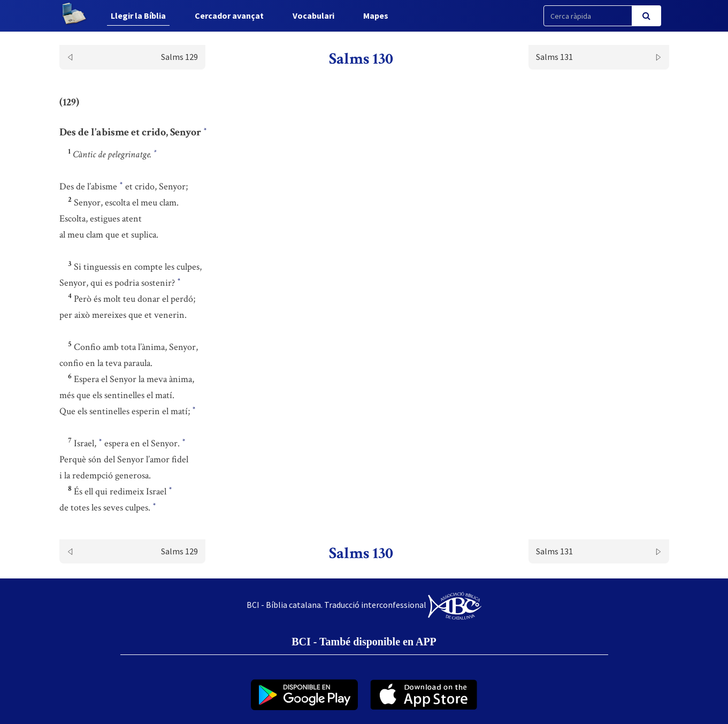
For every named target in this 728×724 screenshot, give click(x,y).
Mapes (376, 16)
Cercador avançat (229, 16)
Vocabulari (313, 16)
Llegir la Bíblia (138, 16)
